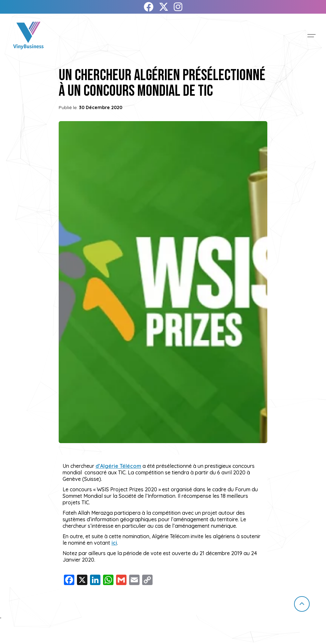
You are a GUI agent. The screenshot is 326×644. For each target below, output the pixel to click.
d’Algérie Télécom (118, 466)
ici (114, 543)
